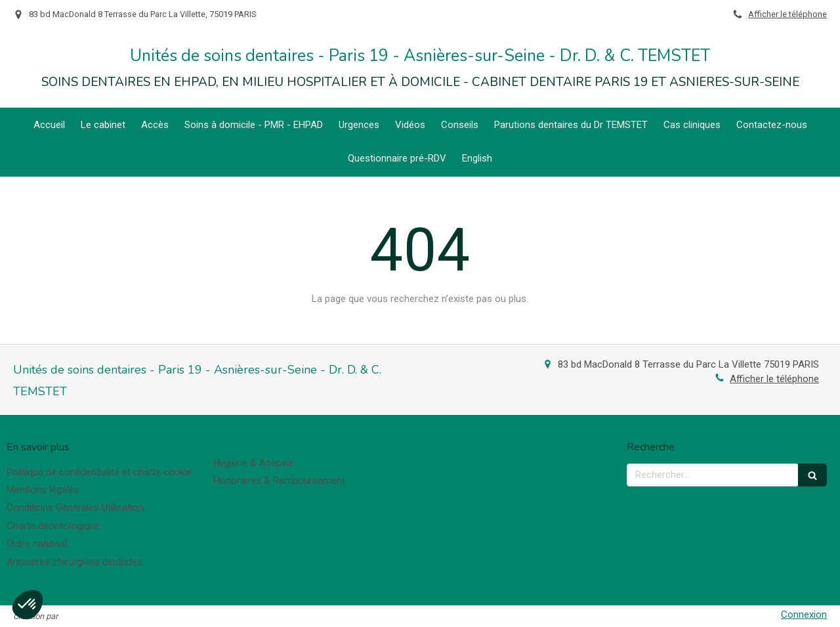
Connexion (804, 615)
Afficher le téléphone (787, 14)
